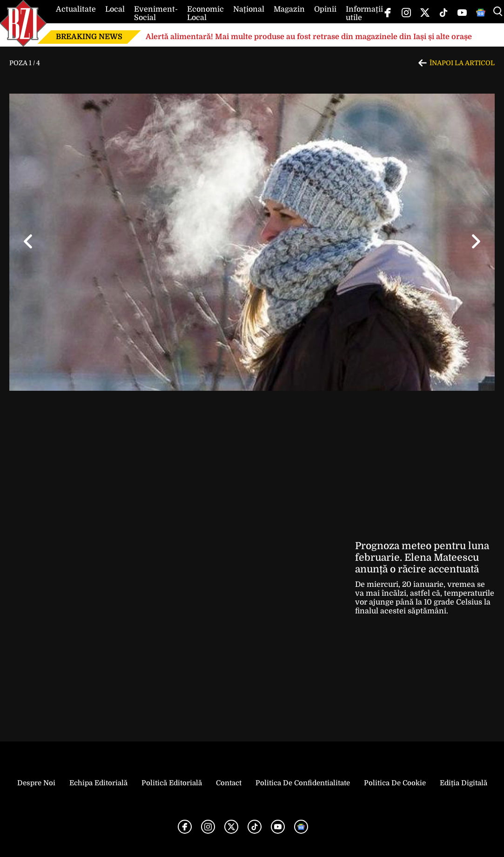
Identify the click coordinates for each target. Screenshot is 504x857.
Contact (229, 783)
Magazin (289, 9)
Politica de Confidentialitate (303, 783)
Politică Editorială (172, 783)
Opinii (325, 9)
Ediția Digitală (464, 783)
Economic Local (205, 14)
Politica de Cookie (395, 783)
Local (115, 9)
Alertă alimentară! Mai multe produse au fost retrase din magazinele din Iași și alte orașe (309, 37)
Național (249, 9)
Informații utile (364, 14)
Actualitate (76, 9)
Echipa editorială (98, 783)
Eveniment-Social (156, 14)
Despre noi (36, 783)
